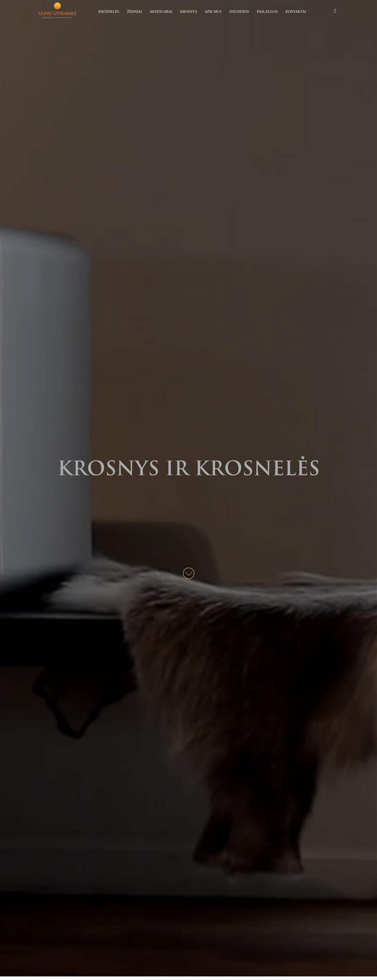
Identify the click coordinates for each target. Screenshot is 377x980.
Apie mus (213, 12)
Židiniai (134, 12)
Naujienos (239, 12)
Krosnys (188, 12)
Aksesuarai (161, 12)
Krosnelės (109, 12)
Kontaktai (296, 12)
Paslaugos (267, 12)
